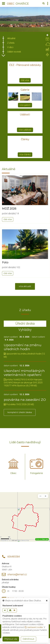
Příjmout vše (11, 639)
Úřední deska (25, 324)
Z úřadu (11, 43)
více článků (25, 155)
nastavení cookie (34, 627)
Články (25, 139)
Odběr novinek (14, 52)
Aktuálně (11, 38)
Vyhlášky (25, 330)
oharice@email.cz (17, 575)
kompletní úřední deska (20, 412)
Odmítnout (28, 639)
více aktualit (25, 286)
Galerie (25, 90)
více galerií (25, 105)
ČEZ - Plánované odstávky (25, 65)
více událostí (25, 130)
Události (25, 114)
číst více (25, 80)
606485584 (14, 557)
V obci (10, 47)
